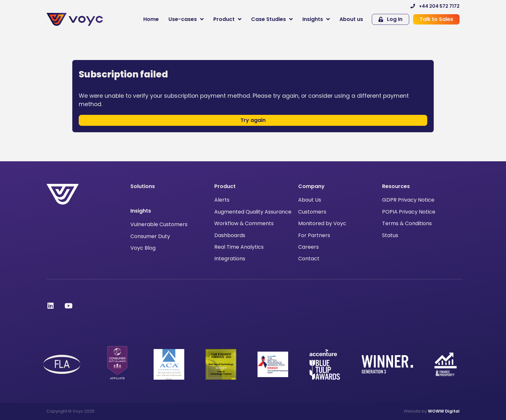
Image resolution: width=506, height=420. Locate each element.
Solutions (143, 186)
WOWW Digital (444, 411)
